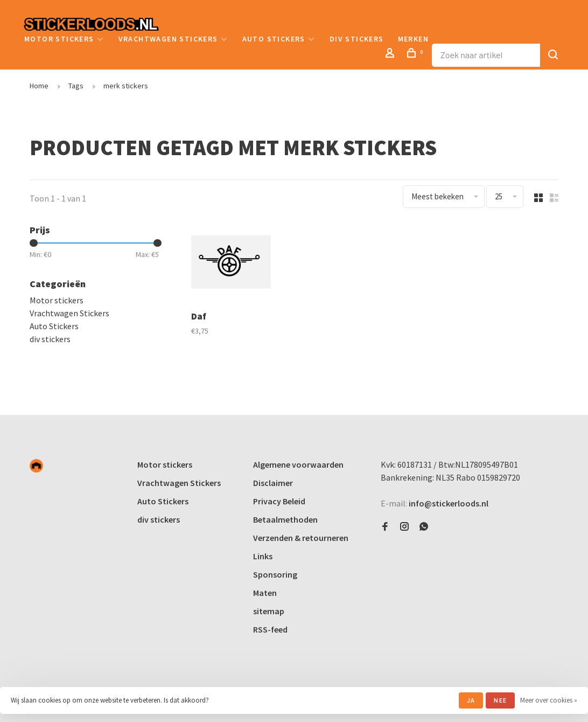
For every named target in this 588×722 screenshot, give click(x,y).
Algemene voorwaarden (298, 464)
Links (263, 556)
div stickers (357, 39)
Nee (500, 700)
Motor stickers (59, 39)
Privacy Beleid (279, 501)
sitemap (269, 611)
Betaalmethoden (285, 519)
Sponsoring (275, 574)
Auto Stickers (274, 39)
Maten (265, 593)
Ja (471, 700)
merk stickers (126, 86)
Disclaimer (273, 483)
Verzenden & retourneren (301, 538)
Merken (413, 39)
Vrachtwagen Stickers (168, 39)
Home (39, 86)
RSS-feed (270, 629)
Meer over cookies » (549, 700)
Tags (76, 86)
